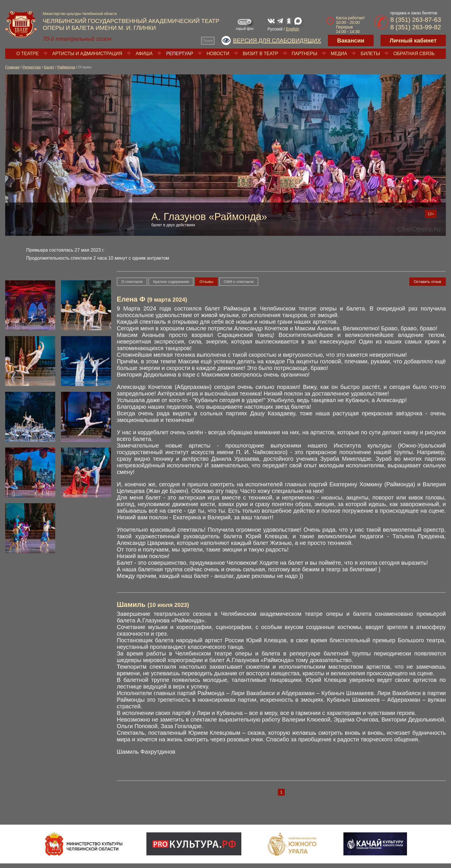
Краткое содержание (171, 282)
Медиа (339, 54)
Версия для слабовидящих (277, 40)
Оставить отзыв (428, 282)
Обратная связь (414, 54)
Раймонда (66, 67)
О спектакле (132, 282)
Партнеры (304, 54)
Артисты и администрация (87, 54)
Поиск (208, 41)
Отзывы (207, 282)
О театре (28, 54)
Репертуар (180, 54)
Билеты (370, 54)
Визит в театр (260, 54)
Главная (12, 67)
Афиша (144, 54)
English (293, 29)
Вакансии (351, 40)
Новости (218, 54)
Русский (275, 29)
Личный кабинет (413, 40)
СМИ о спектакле (239, 282)
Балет (49, 67)
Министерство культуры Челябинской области (80, 14)
